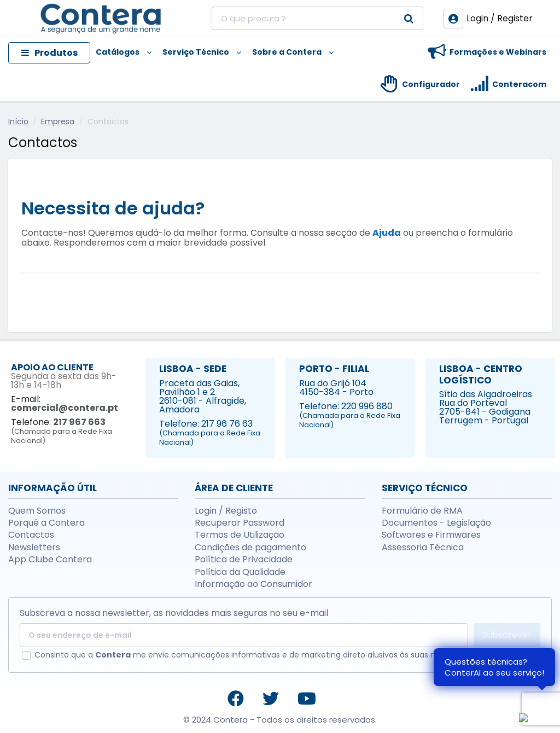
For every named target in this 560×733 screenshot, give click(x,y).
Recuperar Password (240, 523)
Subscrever (507, 635)
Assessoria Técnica (423, 548)
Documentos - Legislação (436, 523)
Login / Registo (226, 511)
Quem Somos (37, 511)
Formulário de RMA (422, 511)
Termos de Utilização (240, 535)
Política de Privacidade (244, 560)
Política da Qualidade (240, 572)
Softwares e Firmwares (431, 535)
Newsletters (34, 548)
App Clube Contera (50, 560)
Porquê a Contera (46, 523)
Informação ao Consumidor (253, 584)
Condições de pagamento (250, 548)
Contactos (31, 535)
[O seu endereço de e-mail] (244, 635)
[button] (124, 53)
